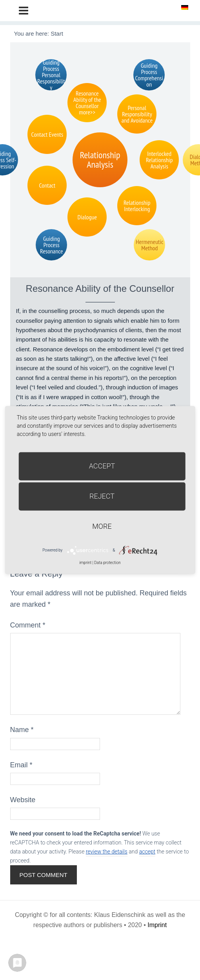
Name (22, 730)
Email (21, 765)
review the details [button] (107, 852)
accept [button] (147, 852)
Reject (102, 496)
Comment (28, 625)
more (102, 526)
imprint (85, 563)
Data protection (107, 563)
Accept (102, 466)
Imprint (157, 925)
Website (23, 800)
